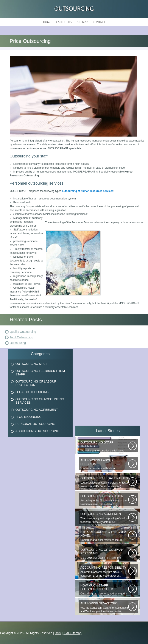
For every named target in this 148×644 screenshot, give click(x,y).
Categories (64, 22)
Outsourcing (74, 9)
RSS (58, 633)
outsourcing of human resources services (88, 191)
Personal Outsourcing (35, 424)
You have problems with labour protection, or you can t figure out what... (104, 464)
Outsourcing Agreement (37, 410)
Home (47, 22)
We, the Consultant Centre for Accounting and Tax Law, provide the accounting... (104, 607)
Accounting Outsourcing (37, 431)
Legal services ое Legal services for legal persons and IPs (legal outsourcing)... (104, 482)
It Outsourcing (29, 417)
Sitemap (82, 22)
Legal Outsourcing (32, 392)
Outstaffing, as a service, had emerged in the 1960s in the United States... (104, 590)
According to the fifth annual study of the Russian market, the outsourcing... (104, 500)
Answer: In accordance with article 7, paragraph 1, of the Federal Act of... (104, 572)
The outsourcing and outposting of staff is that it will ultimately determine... (104, 518)
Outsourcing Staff (32, 364)
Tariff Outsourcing (21, 337)
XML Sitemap (73, 633)
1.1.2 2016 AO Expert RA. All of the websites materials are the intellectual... (104, 554)
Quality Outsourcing (23, 332)
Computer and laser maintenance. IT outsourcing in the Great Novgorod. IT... (104, 536)
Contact (99, 22)
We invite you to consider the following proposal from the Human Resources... (104, 446)
